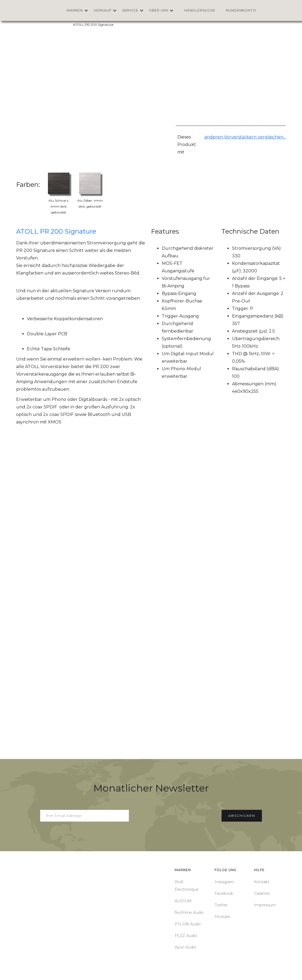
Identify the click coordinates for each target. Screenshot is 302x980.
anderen (214, 137)
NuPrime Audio (189, 913)
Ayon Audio (185, 947)
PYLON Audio (188, 924)
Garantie (262, 893)
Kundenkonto (241, 10)
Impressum (265, 905)
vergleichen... (271, 137)
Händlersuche (200, 10)
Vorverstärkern (240, 137)
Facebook (224, 893)
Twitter (221, 905)
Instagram (224, 882)
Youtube (222, 917)
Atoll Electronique (187, 886)
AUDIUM (183, 901)
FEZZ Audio (186, 936)
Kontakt (262, 882)
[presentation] (175, 815)
